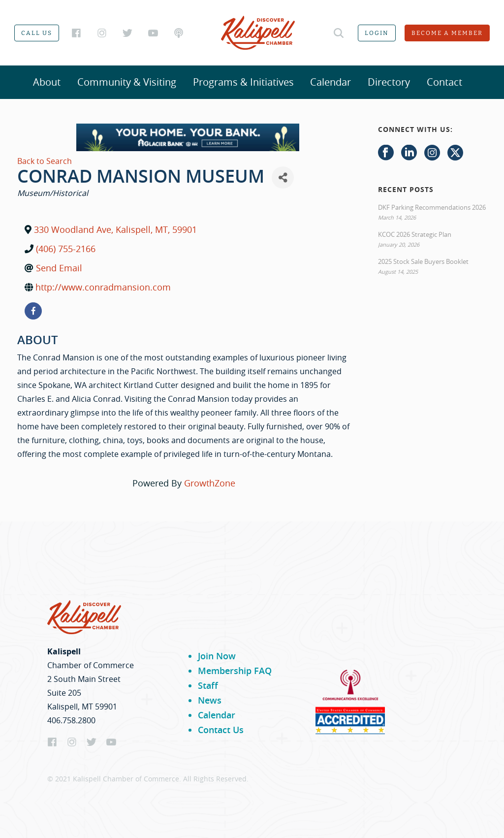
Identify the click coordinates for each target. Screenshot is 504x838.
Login (377, 33)
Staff (208, 685)
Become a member (447, 33)
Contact (444, 82)
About (47, 82)
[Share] (283, 177)
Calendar (331, 82)
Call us (37, 33)
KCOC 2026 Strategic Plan (415, 234)
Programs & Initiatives (243, 82)
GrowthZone (210, 483)
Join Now (217, 656)
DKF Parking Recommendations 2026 (432, 207)
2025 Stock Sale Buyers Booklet (423, 261)
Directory (389, 82)
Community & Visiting (127, 82)
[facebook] (33, 311)
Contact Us (221, 730)
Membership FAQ (235, 671)
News (210, 700)
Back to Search (45, 161)
